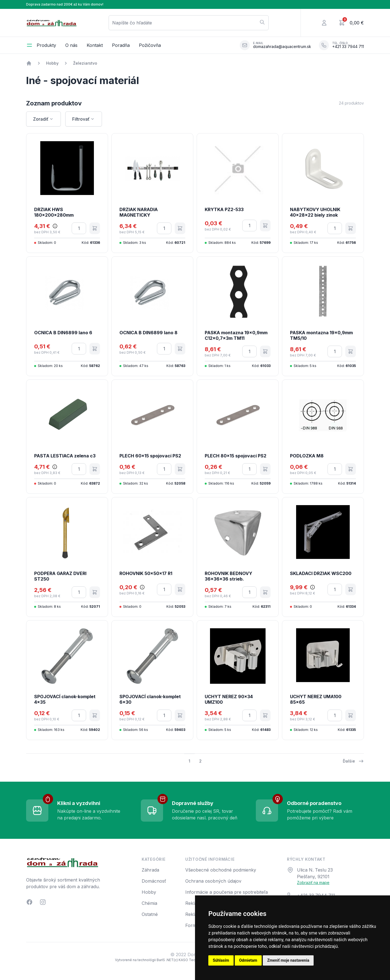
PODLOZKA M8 (307, 456)
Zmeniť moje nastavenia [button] (288, 960)
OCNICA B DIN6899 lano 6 (63, 333)
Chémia (149, 903)
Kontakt (95, 45)
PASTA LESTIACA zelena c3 (65, 456)
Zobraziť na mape (313, 882)
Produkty (46, 45)
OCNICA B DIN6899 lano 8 (148, 333)
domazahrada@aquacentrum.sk (282, 47)
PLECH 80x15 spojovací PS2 (236, 456)
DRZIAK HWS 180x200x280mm (54, 212)
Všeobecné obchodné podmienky (221, 870)
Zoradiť (43, 119)
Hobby (52, 63)
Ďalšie (353, 761)
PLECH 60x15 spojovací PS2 (150, 456)
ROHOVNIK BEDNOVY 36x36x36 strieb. (228, 576)
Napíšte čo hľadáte (189, 22)
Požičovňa (150, 45)
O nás (71, 45)
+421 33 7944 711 (348, 47)
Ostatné (150, 914)
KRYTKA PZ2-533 (224, 209)
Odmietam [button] (248, 960)
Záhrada (150, 870)
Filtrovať (84, 119)
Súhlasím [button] (221, 960)
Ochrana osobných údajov (213, 881)
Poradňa (121, 45)
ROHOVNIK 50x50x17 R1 (146, 573)
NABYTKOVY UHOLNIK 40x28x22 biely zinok (315, 212)
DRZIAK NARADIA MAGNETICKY (139, 212)
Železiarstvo (85, 63)
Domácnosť (154, 881)
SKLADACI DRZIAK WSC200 (321, 573)
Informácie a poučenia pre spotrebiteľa (227, 892)
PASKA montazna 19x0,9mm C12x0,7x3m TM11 (236, 335)
